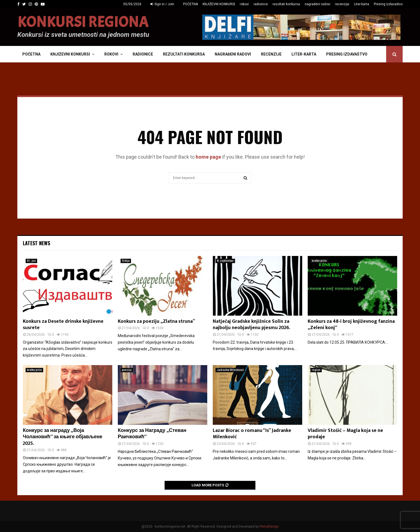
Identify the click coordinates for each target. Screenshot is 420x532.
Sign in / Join (162, 4)
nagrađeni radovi (317, 4)
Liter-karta (362, 4)
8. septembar (225, 261)
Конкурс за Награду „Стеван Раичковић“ (152, 434)
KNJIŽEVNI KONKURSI (219, 4)
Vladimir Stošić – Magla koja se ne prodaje (345, 434)
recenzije (342, 4)
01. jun (31, 261)
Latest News (36, 243)
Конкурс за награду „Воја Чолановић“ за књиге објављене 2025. (63, 437)
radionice (261, 4)
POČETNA (190, 4)
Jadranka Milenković (230, 370)
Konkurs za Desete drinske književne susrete (63, 325)
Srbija (126, 261)
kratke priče (319, 261)
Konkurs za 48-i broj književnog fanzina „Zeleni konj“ (351, 325)
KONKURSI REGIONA (83, 22)
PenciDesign (269, 527)
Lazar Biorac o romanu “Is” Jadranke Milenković (252, 434)
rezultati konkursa (286, 4)
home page (208, 157)
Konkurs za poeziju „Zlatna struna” (156, 321)
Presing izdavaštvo (388, 4)
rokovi (244, 4)
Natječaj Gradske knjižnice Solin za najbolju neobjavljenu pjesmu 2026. (251, 325)
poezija (127, 370)
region (316, 370)
